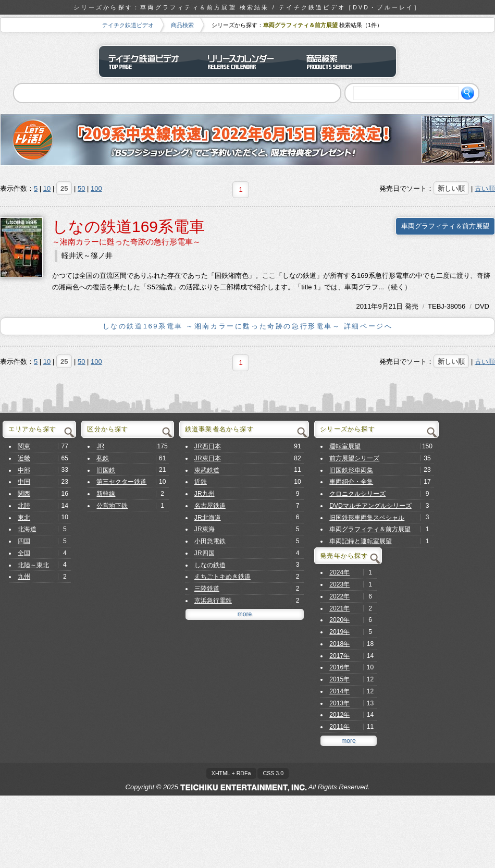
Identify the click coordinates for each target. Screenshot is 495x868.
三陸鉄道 (207, 589)
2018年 (339, 644)
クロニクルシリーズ (357, 494)
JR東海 (205, 529)
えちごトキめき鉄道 (222, 577)
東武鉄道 (207, 470)
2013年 (339, 703)
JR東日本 (208, 458)
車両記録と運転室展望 (361, 541)
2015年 (339, 679)
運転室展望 (345, 446)
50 (81, 188)
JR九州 (205, 494)
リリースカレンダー (247, 62)
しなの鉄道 (210, 565)
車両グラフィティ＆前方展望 (445, 226)
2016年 (339, 667)
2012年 (339, 715)
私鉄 (103, 458)
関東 (24, 446)
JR (100, 446)
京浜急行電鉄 (213, 601)
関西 (24, 494)
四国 (24, 541)
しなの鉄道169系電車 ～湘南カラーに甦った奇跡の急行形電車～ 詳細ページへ (248, 326)
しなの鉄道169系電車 (128, 227)
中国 (24, 482)
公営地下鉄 (112, 506)
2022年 (339, 596)
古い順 (485, 188)
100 (96, 188)
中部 (24, 470)
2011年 (367, 306)
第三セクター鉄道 (121, 482)
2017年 (339, 656)
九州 (24, 577)
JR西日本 (208, 446)
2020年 (339, 620)
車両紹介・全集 (351, 482)
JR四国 (205, 553)
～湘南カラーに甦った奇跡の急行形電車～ (126, 242)
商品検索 (182, 25)
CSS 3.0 (273, 773)
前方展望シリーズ (354, 458)
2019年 (339, 632)
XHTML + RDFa (231, 773)
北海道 (27, 529)
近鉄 (201, 482)
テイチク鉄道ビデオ (128, 25)
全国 (24, 553)
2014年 (339, 691)
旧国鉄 (106, 470)
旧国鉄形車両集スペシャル (367, 518)
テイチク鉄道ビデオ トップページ (148, 62)
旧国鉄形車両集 (351, 470)
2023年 (339, 584)
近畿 (24, 458)
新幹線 (106, 494)
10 (47, 188)
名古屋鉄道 (210, 506)
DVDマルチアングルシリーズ (370, 506)
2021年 (339, 608)
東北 (24, 518)
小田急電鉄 (210, 541)
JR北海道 (208, 518)
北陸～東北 (33, 565)
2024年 (339, 572)
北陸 (24, 506)
